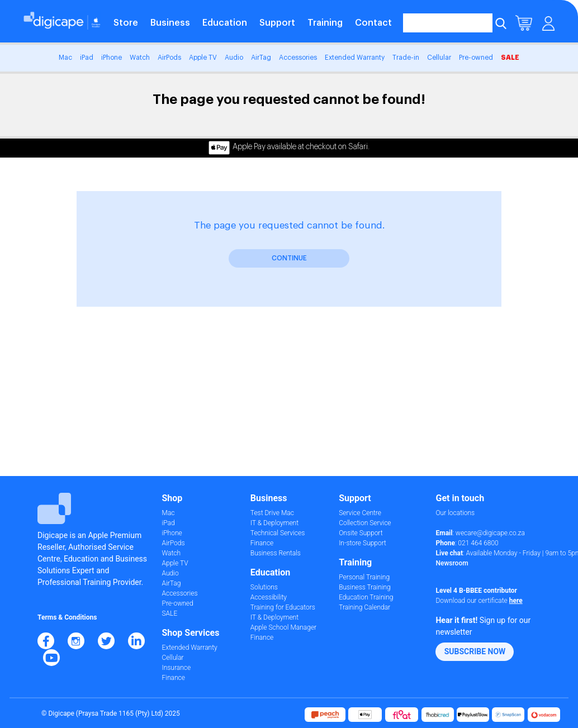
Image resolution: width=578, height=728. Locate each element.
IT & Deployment (274, 523)
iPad (87, 58)
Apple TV (203, 58)
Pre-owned (476, 58)
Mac (65, 58)
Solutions (264, 587)
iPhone (112, 58)
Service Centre (360, 513)
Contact (373, 23)
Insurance (177, 668)
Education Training (366, 597)
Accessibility (269, 597)
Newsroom (452, 563)
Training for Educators (283, 607)
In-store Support (363, 543)
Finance (174, 678)
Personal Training (364, 577)
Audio (234, 58)
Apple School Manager (283, 627)
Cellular (439, 58)
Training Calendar (364, 607)
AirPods (169, 58)
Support (277, 23)
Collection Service (365, 523)
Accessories (298, 58)
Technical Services (278, 533)
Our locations (455, 513)
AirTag (261, 58)
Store (126, 23)
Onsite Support (361, 533)
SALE (510, 58)
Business (170, 23)
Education (225, 23)
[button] (475, 652)
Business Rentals (276, 553)
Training (325, 23)
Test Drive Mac (272, 513)
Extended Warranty (355, 58)
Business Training (365, 587)
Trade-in (406, 58)
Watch (140, 58)
